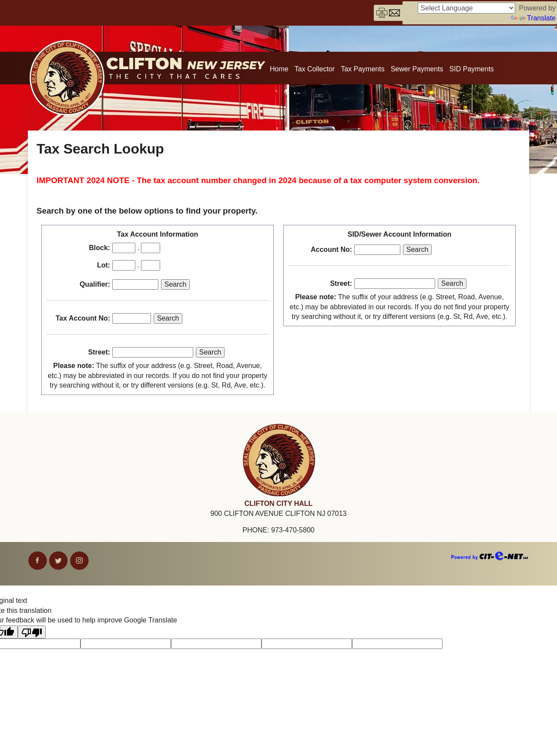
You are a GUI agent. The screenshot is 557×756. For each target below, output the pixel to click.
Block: (99, 248)
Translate (533, 18)
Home (279, 69)
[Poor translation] (32, 632)
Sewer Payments (417, 69)
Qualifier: (95, 284)
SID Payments (472, 69)
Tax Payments (362, 69)
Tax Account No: (83, 318)
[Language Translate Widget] (466, 8)
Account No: (331, 249)
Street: (99, 352)
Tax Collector (315, 69)
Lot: (104, 265)
